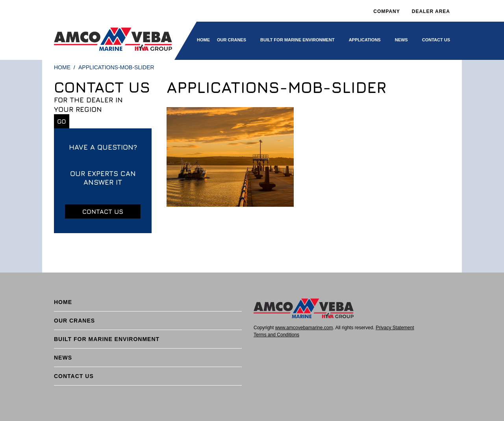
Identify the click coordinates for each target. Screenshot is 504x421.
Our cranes (232, 40)
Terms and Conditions (276, 335)
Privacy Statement (395, 328)
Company (386, 11)
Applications (365, 40)
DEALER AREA (431, 11)
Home (203, 40)
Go (62, 121)
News (401, 40)
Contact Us (436, 40)
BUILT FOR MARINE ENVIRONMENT (297, 40)
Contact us (103, 211)
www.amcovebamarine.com (304, 328)
